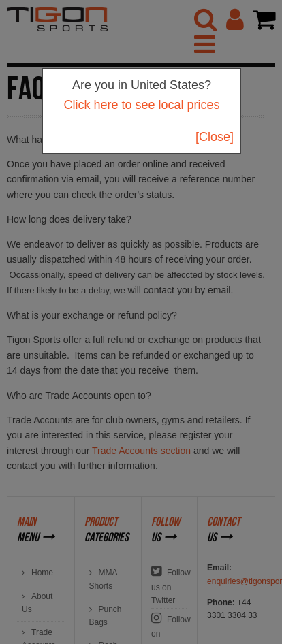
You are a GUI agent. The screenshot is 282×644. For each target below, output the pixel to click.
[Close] (215, 137)
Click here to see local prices (141, 105)
